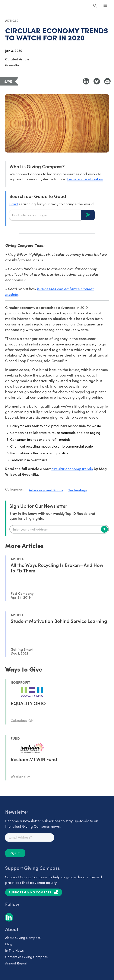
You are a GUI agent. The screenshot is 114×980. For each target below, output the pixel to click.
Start (14, 204)
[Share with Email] (107, 81)
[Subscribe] (104, 529)
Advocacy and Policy (46, 490)
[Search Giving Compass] (95, 6)
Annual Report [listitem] (16, 963)
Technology (78, 490)
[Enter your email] (59, 529)
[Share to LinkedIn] (86, 81)
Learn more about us (85, 179)
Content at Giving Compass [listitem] (26, 957)
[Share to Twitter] (97, 81)
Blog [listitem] (9, 944)
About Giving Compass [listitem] (23, 938)
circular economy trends (72, 469)
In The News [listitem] (14, 950)
